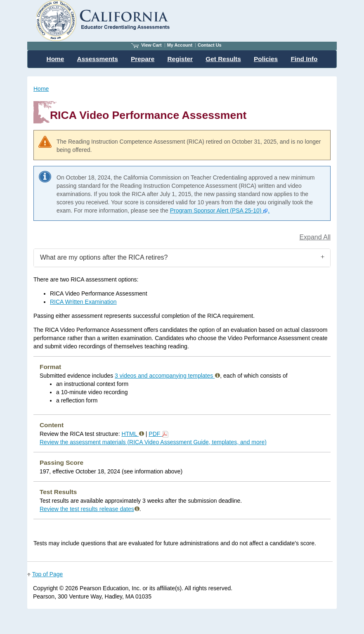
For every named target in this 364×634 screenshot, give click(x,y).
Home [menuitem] (56, 59)
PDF (158, 434)
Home (41, 89)
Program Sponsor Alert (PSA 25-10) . (220, 211)
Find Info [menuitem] (304, 59)
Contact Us (210, 45)
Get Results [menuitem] (223, 59)
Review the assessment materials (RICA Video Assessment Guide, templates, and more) (153, 442)
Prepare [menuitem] (143, 59)
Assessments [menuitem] (98, 59)
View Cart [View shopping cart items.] (147, 45)
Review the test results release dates (90, 509)
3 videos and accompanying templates (167, 376)
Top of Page (48, 574)
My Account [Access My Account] (180, 45)
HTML (132, 434)
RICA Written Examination (83, 302)
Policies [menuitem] (266, 59)
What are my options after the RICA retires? (104, 257)
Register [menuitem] (180, 59)
